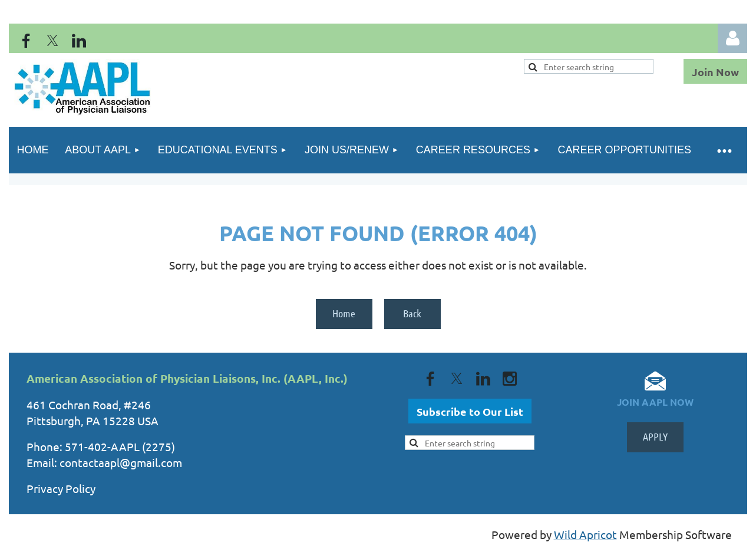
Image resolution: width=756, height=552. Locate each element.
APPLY (655, 436)
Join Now (715, 72)
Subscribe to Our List (470, 411)
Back (412, 313)
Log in (732, 38)
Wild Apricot (585, 534)
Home (344, 313)
